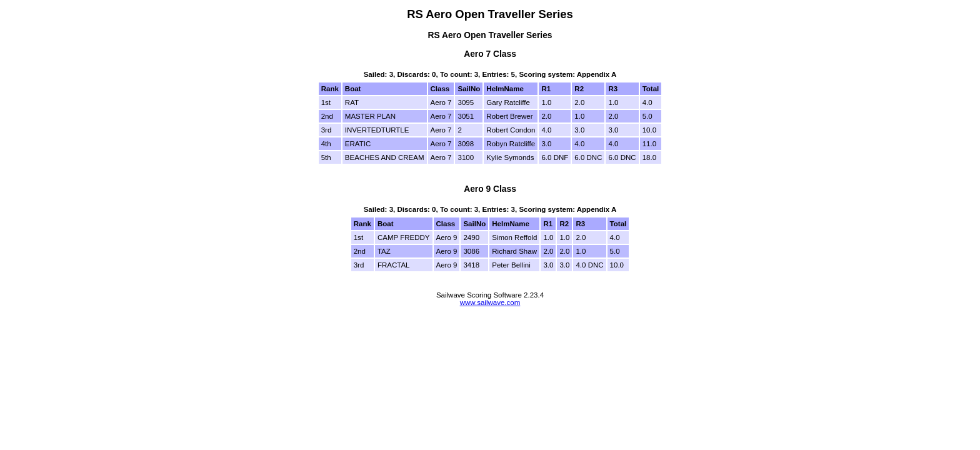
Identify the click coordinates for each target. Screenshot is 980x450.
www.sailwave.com (490, 302)
